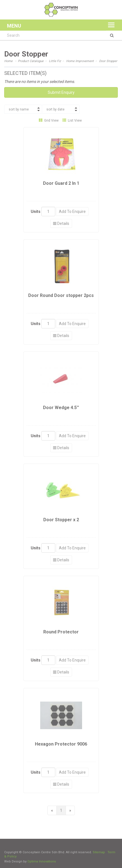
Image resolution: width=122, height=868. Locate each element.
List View (72, 121)
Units (36, 212)
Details (61, 223)
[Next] (70, 810)
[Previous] (52, 810)
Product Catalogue (31, 61)
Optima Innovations (42, 861)
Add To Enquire (72, 212)
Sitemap (99, 852)
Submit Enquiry (61, 92)
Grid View (49, 121)
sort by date (55, 109)
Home (8, 61)
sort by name (19, 109)
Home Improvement (80, 61)
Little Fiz (55, 61)
